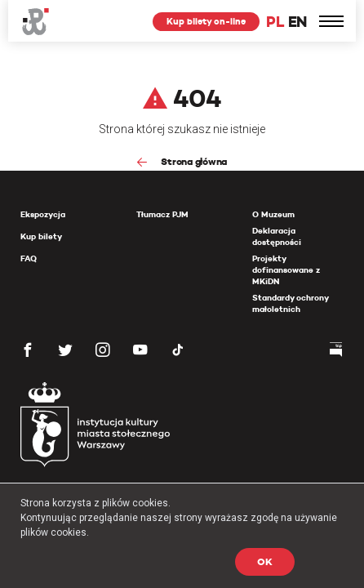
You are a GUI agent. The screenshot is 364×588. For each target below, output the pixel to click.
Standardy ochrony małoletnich (290, 303)
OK (265, 561)
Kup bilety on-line (206, 21)
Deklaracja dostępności (277, 236)
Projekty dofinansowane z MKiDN (286, 270)
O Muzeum (273, 214)
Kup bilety (41, 236)
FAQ (29, 258)
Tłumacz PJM (162, 214)
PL (275, 22)
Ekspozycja (43, 214)
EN (297, 22)
